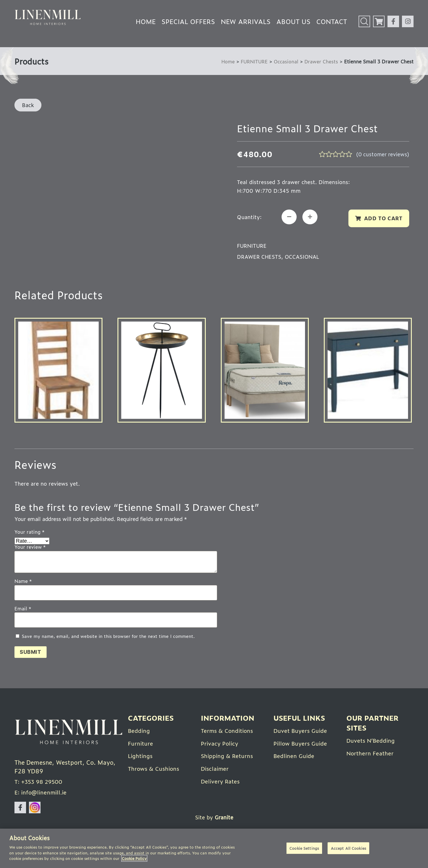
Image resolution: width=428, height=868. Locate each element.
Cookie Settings (304, 848)
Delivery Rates (221, 781)
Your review (30, 548)
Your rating (30, 533)
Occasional (285, 61)
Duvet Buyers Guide (302, 731)
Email (23, 610)
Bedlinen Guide (295, 756)
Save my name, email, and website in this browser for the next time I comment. (108, 637)
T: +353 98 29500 (40, 783)
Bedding (140, 731)
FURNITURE (252, 61)
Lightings (141, 756)
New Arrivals (246, 21)
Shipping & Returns (228, 756)
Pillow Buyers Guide (302, 744)
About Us (293, 21)
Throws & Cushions (155, 768)
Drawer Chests (321, 61)
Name (23, 582)
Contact (332, 21)
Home (146, 21)
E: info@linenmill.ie (42, 794)
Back (28, 105)
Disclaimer (216, 768)
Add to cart (382, 219)
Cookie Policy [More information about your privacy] (134, 858)
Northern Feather (371, 753)
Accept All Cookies (348, 848)
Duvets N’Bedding (372, 741)
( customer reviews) (382, 154)
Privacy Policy (221, 744)
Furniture (141, 744)
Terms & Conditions (229, 731)
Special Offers (188, 21)
